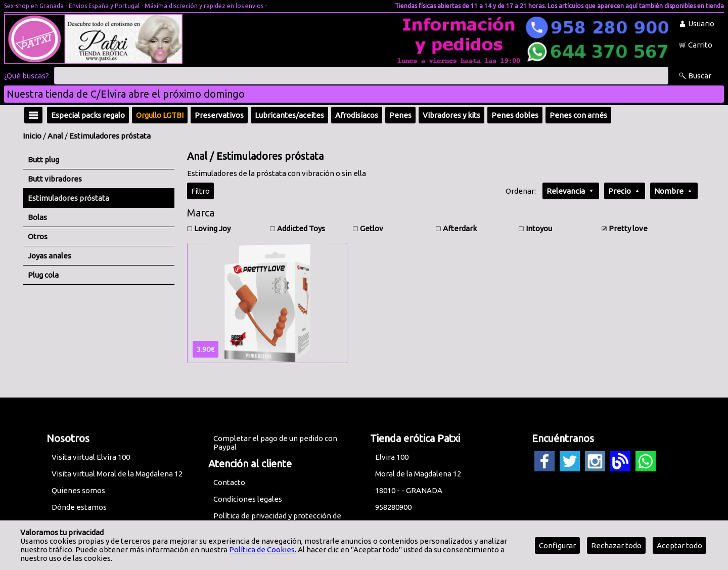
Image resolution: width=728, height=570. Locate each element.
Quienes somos (78, 490)
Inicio (32, 136)
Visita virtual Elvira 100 (91, 457)
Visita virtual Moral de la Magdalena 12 (117, 474)
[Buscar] (361, 76)
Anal (55, 136)
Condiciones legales (248, 499)
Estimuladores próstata (110, 136)
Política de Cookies (262, 550)
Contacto (229, 482)
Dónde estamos (79, 507)
